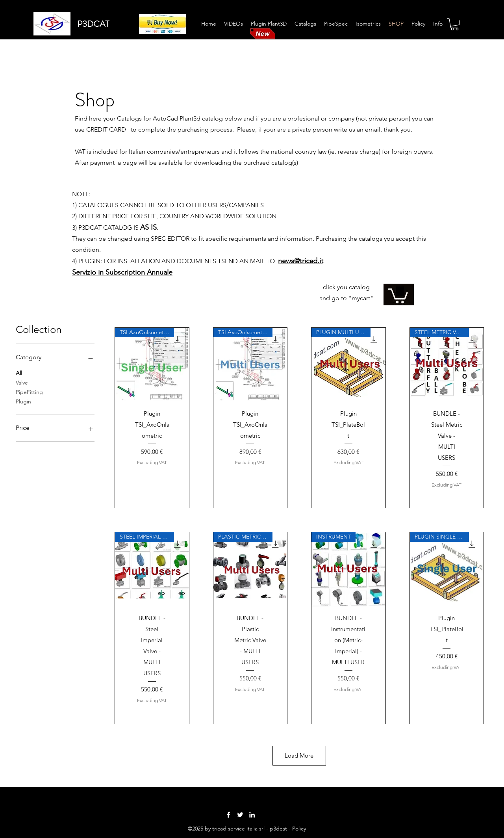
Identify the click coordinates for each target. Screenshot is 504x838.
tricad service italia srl (239, 829)
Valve (22, 382)
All (19, 373)
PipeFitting (29, 392)
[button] (455, 24)
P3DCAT (93, 24)
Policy (299, 829)
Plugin (23, 401)
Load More (299, 755)
